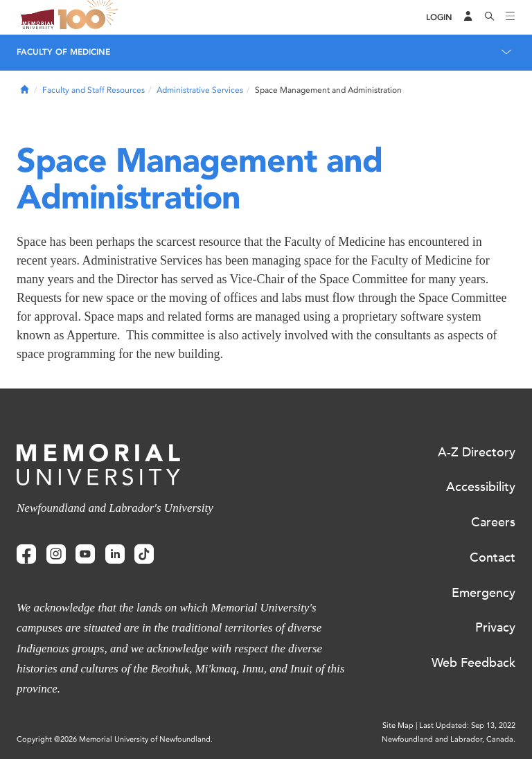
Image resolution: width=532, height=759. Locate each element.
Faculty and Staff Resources (94, 90)
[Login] (439, 18)
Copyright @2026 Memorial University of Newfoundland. (115, 739)
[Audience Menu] (468, 17)
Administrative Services (200, 90)
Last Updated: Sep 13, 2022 (467, 725)
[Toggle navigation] (511, 17)
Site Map (398, 725)
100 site (90, 17)
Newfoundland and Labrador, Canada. (449, 739)
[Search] (490, 17)
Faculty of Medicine (63, 52)
